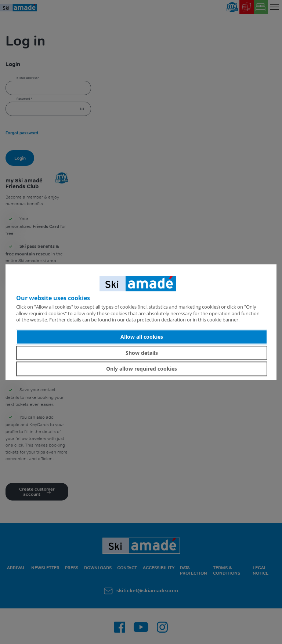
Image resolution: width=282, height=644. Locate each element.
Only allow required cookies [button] (142, 369)
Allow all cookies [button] (142, 337)
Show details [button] (142, 353)
